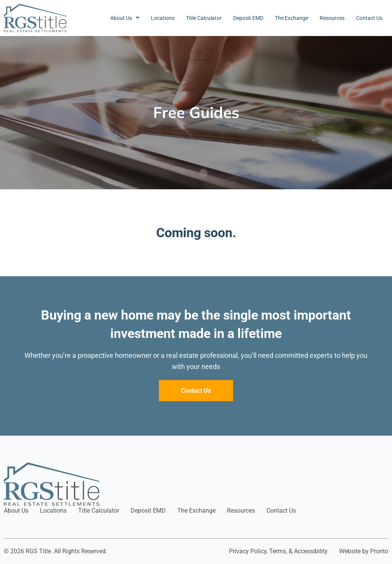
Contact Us (369, 18)
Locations (163, 18)
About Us (125, 18)
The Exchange (292, 18)
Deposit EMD (248, 18)
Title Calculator (204, 18)
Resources (332, 18)
